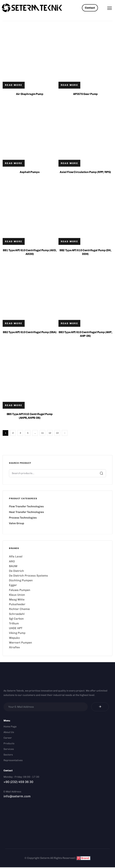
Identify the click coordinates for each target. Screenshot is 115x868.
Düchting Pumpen (21, 580)
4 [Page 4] (28, 433)
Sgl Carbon (16, 619)
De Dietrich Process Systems (28, 576)
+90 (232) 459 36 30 (18, 782)
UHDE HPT (16, 628)
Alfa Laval (16, 556)
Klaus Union (17, 595)
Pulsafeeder (17, 604)
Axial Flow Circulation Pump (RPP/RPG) (85, 172)
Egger (13, 585)
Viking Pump (17, 633)
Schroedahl (17, 614)
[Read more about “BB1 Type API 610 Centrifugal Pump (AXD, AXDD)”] (14, 241)
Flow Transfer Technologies (26, 506)
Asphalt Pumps (30, 172)
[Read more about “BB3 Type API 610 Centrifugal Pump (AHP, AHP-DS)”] (69, 323)
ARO (12, 561)
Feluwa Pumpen (20, 590)
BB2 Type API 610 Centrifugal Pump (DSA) (30, 332)
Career (8, 738)
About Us (9, 732)
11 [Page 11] (42, 433)
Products (9, 743)
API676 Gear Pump (85, 94)
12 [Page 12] (50, 433)
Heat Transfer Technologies (26, 512)
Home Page (10, 727)
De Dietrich (16, 571)
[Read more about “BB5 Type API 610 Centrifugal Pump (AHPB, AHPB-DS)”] (14, 405)
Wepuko (14, 638)
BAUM (13, 566)
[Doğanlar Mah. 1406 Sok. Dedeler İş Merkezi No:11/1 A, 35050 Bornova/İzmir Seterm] (57, 824)
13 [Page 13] (57, 433)
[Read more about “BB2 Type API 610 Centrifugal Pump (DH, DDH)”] (69, 241)
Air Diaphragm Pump (30, 94)
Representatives (13, 760)
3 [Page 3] (20, 433)
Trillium (14, 623)
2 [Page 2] (13, 433)
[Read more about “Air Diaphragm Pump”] (14, 85)
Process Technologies (23, 518)
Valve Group (17, 523)
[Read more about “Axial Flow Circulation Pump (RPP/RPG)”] (69, 163)
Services (9, 749)
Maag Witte (17, 599)
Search (101, 473)
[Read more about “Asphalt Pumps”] (14, 163)
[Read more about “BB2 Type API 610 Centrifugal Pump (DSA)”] (14, 323)
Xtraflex (14, 647)
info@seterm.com (17, 796)
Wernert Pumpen (21, 643)
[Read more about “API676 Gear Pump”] (69, 85)
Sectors (8, 755)
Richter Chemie (19, 609)
